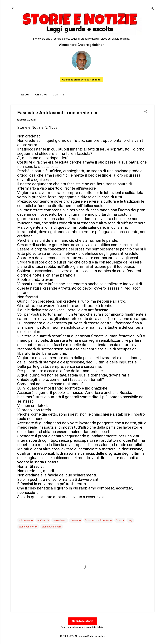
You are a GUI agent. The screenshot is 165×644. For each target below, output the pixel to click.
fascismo (76, 520)
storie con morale (28, 527)
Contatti (59, 95)
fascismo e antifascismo (98, 520)
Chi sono (41, 95)
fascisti (120, 520)
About (25, 95)
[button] (146, 112)
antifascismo (26, 520)
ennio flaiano (60, 520)
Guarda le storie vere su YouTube (81, 80)
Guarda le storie (83, 621)
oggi (130, 520)
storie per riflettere (52, 527)
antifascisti (43, 520)
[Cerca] (152, 9)
